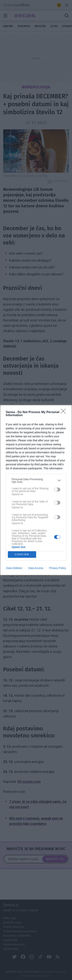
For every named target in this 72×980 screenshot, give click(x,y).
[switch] (57, 490)
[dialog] (36, 490)
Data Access (36, 568)
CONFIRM (22, 554)
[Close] (65, 412)
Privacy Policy (58, 568)
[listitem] (36, 481)
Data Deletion (14, 568)
